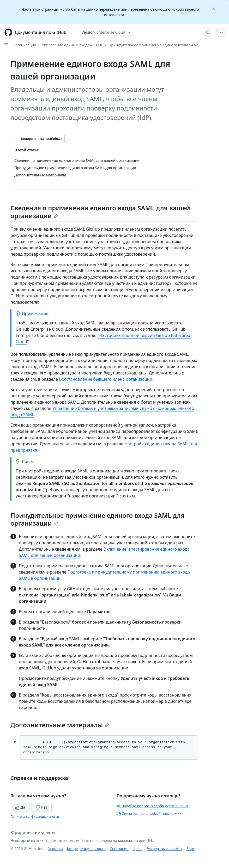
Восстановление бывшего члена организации (106, 379)
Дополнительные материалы (60, 725)
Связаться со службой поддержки (149, 813)
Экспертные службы (164, 849)
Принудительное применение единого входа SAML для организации (97, 519)
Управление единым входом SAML (72, 45)
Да (20, 807)
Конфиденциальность (86, 849)
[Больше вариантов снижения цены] (69, 139)
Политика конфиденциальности (35, 817)
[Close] (214, 8)
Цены (138, 849)
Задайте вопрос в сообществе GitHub (152, 806)
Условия (56, 849)
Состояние (119, 849)
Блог (190, 849)
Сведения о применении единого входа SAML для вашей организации (100, 212)
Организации (24, 45)
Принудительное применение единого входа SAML (154, 45)
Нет (42, 807)
